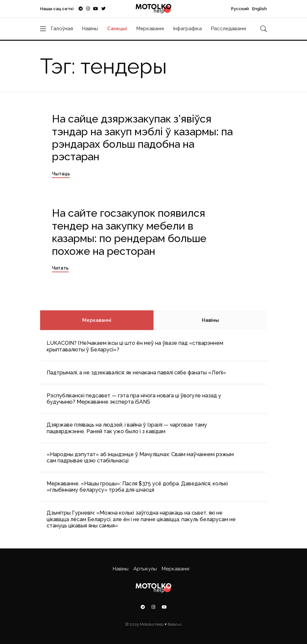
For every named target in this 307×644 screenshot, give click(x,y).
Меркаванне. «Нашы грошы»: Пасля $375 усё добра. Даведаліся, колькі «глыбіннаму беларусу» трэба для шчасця (137, 487)
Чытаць (61, 174)
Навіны (90, 29)
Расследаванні (229, 29)
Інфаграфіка (188, 29)
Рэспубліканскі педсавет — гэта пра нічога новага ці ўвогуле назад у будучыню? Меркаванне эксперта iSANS (134, 399)
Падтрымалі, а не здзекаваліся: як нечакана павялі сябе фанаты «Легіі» (136, 373)
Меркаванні (150, 29)
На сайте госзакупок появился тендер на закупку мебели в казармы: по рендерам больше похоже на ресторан (129, 232)
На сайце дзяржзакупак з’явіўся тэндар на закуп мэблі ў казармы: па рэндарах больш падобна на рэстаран (142, 138)
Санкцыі (117, 29)
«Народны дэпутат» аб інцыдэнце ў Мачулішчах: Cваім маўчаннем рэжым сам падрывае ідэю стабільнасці (140, 457)
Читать (60, 268)
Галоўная (62, 29)
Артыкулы (145, 569)
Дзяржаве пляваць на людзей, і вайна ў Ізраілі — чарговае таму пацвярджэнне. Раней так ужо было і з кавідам (127, 428)
